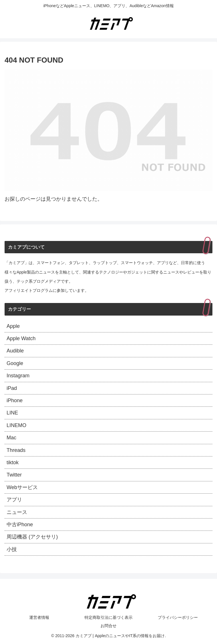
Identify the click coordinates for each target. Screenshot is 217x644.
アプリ (14, 500)
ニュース (17, 512)
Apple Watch (21, 338)
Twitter (14, 475)
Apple (13, 326)
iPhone (15, 400)
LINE (12, 413)
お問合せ (108, 626)
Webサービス (22, 487)
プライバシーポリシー (178, 617)
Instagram (18, 376)
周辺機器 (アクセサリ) (32, 537)
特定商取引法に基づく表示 (108, 617)
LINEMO (16, 425)
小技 (12, 549)
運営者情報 (39, 617)
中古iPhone (20, 525)
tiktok (13, 462)
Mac (11, 438)
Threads (16, 450)
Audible (15, 351)
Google (15, 363)
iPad (12, 388)
